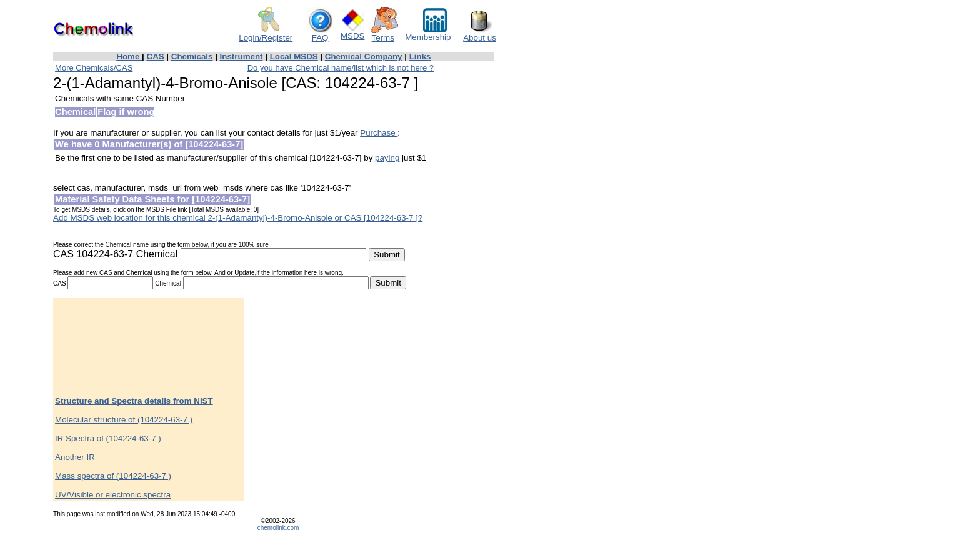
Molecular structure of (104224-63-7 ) (124, 420)
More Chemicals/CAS (94, 68)
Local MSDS (294, 57)
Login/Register (266, 34)
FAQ (321, 34)
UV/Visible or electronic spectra (113, 495)
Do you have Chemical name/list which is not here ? (341, 68)
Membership (429, 33)
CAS (156, 57)
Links (420, 57)
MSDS (353, 32)
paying (387, 158)
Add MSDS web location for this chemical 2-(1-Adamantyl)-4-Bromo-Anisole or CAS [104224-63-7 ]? (238, 218)
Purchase (379, 133)
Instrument (242, 57)
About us (480, 34)
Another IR (75, 457)
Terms (384, 34)
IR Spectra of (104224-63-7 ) (108, 438)
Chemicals (192, 57)
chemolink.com (278, 528)
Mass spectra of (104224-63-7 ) (113, 476)
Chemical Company (364, 57)
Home (129, 57)
